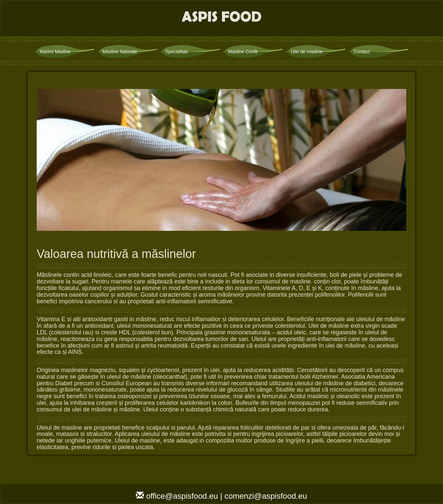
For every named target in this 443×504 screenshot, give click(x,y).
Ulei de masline (307, 52)
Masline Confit (243, 52)
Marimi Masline (55, 52)
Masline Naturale (120, 52)
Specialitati (177, 52)
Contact (362, 52)
